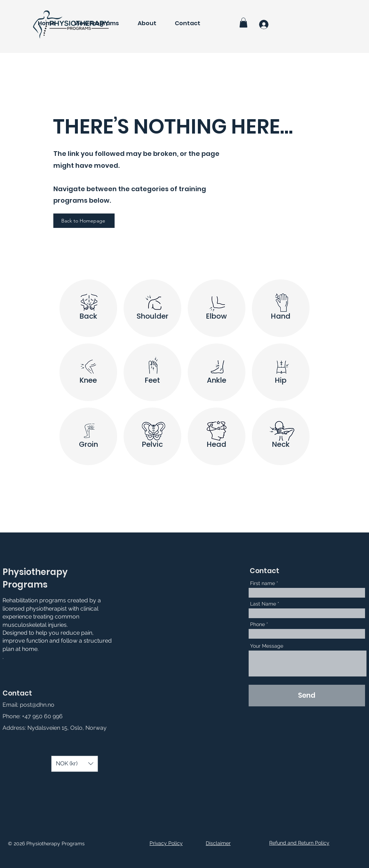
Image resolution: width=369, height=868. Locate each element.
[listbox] (75, 764)
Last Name (263, 604)
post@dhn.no (37, 705)
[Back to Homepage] (84, 221)
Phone (257, 624)
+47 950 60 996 (42, 716)
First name (263, 583)
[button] (243, 23)
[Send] (307, 696)
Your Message (267, 646)
